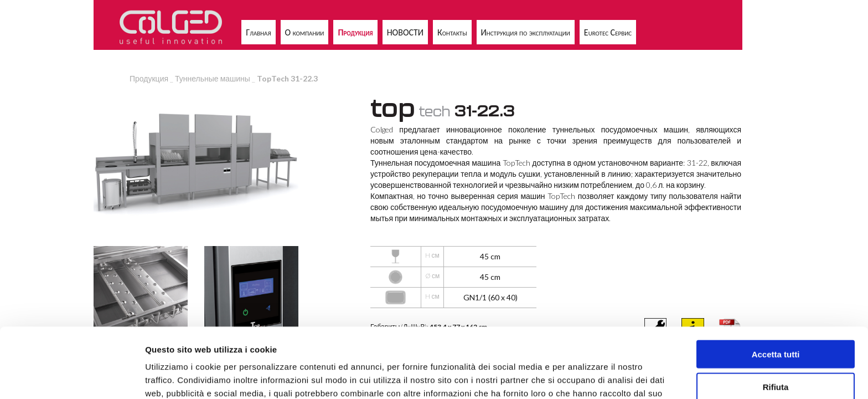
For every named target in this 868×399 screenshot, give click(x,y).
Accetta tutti (776, 288)
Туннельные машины (213, 78)
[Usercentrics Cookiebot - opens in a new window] (72, 377)
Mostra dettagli (582, 377)
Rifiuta (776, 321)
